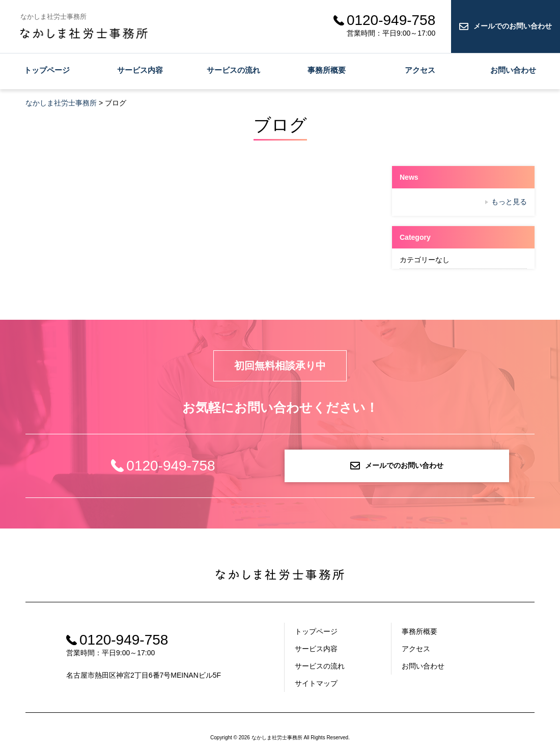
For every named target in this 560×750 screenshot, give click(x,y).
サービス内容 (140, 70)
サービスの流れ (233, 70)
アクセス (420, 70)
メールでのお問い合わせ (513, 26)
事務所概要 (327, 70)
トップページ (47, 70)
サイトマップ (316, 683)
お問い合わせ (513, 70)
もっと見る (509, 202)
